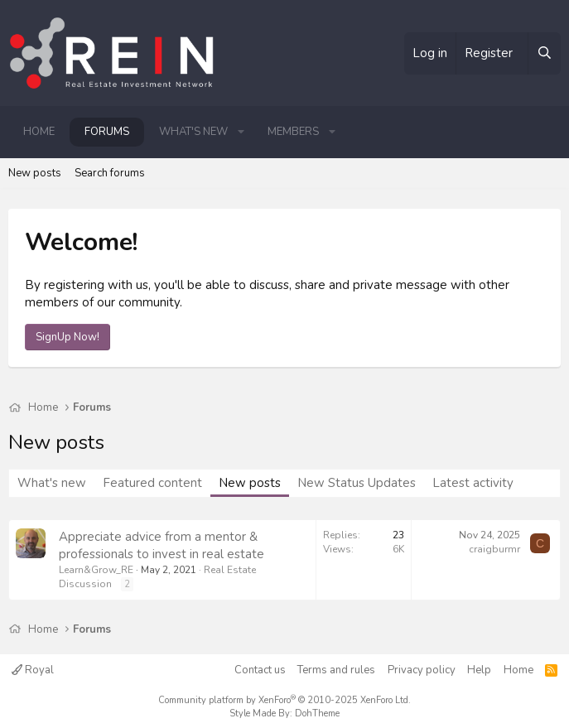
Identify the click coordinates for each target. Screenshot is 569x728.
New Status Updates (357, 483)
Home (39, 132)
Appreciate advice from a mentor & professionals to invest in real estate (162, 545)
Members (293, 132)
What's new (193, 132)
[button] (241, 132)
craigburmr (494, 549)
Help (479, 670)
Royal (33, 670)
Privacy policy (422, 670)
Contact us (260, 670)
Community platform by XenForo (284, 700)
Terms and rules (336, 670)
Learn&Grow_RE (96, 570)
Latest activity (473, 483)
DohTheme (317, 714)
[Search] (544, 53)
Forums (107, 132)
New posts (35, 173)
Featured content (152, 483)
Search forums (110, 173)
